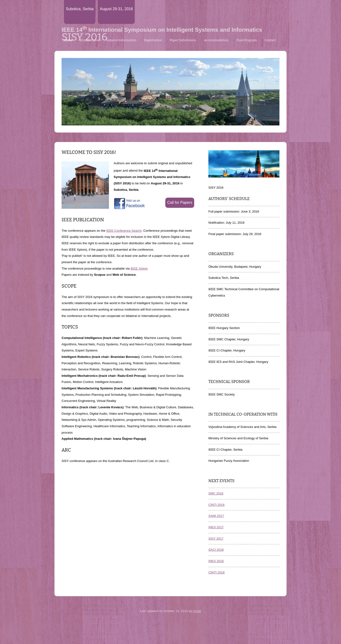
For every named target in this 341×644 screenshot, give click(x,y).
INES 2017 (216, 527)
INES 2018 (216, 561)
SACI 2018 (216, 550)
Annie (197, 611)
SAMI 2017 (216, 516)
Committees (89, 40)
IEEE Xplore (139, 269)
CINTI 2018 (216, 572)
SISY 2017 (216, 539)
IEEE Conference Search (124, 231)
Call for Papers (180, 202)
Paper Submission (183, 40)
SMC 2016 (216, 493)
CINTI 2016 (216, 505)
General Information (121, 40)
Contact (270, 40)
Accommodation (216, 40)
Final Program (246, 40)
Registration (153, 40)
